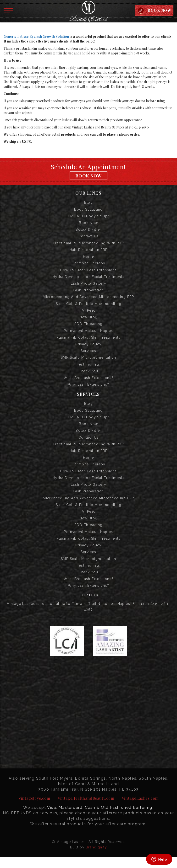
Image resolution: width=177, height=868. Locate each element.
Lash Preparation (88, 293)
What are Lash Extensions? (89, 383)
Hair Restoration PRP (89, 251)
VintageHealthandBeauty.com (86, 809)
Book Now (88, 176)
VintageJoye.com (34, 809)
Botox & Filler (88, 231)
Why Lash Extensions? (89, 390)
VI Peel (89, 314)
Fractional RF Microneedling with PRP (88, 245)
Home (88, 258)
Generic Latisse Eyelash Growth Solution (36, 37)
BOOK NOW (159, 10)
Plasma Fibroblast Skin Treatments (88, 341)
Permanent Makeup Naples (88, 335)
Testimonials (89, 369)
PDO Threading (88, 328)
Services (88, 355)
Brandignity (96, 858)
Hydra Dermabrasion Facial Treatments (88, 279)
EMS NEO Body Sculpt (88, 217)
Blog (89, 203)
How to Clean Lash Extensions (88, 272)
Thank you (89, 376)
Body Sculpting (88, 210)
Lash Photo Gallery (88, 286)
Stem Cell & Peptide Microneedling (88, 307)
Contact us (89, 238)
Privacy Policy (88, 348)
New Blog (88, 321)
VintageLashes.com (140, 809)
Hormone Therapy (89, 265)
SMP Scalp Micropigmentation (88, 362)
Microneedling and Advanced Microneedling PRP (88, 300)
